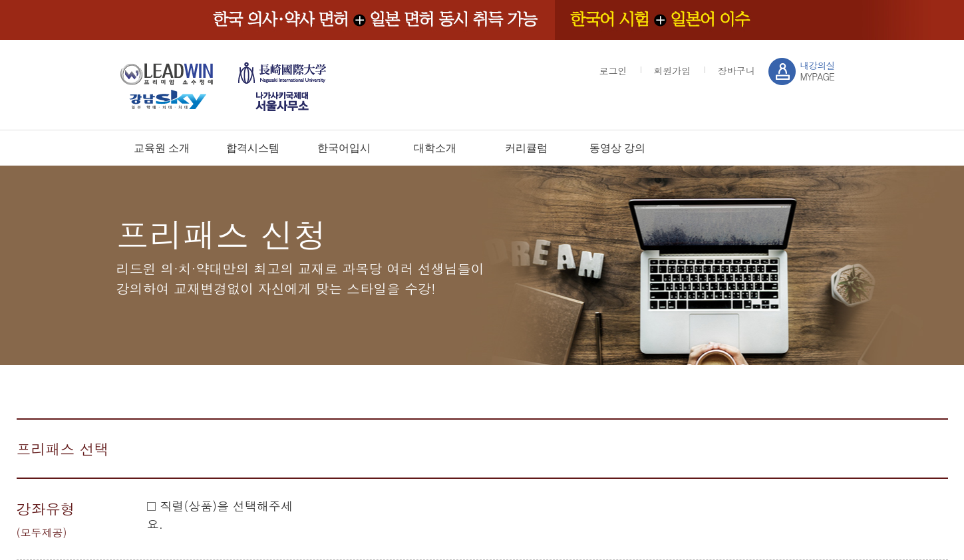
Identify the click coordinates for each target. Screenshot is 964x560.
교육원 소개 (162, 148)
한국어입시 (344, 148)
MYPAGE (818, 71)
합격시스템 (253, 148)
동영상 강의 (617, 148)
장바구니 (736, 70)
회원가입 (673, 70)
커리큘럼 (526, 148)
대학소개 (435, 148)
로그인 (613, 70)
